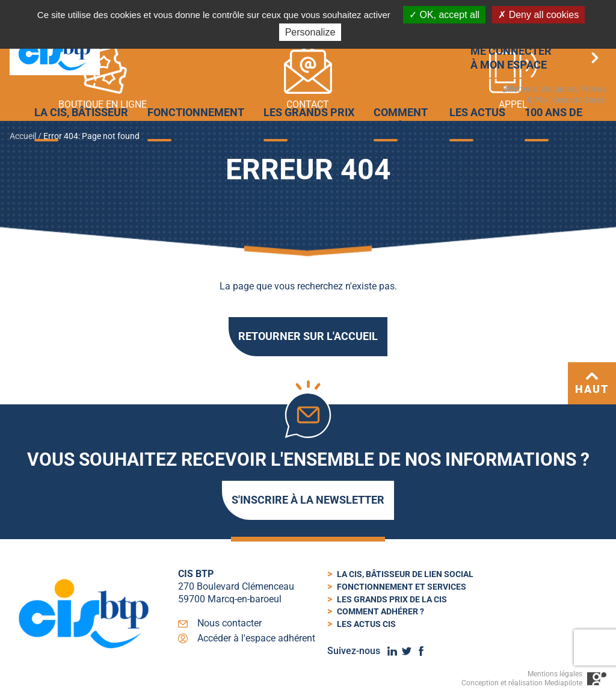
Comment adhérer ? (380, 611)
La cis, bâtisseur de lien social (405, 574)
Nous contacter (229, 623)
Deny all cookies (538, 15)
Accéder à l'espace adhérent (256, 638)
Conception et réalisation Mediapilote (522, 683)
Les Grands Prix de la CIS (392, 599)
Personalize (310, 32)
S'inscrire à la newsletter (308, 500)
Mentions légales (555, 674)
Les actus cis (366, 624)
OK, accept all (444, 15)
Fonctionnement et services (402, 587)
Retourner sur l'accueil (308, 336)
